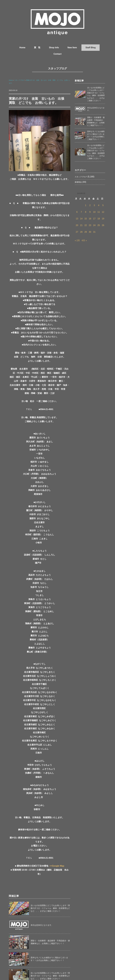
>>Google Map (57, 866)
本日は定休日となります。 (42, 925)
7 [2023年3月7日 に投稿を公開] (81, 212)
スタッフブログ (57, 68)
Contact (57, 54)
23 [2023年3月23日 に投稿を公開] (90, 225)
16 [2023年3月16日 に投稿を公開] (90, 219)
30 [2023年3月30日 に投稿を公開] (90, 232)
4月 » (84, 240)
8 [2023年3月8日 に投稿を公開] (86, 212)
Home (22, 48)
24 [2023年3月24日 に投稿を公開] (94, 225)
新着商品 (78, 182)
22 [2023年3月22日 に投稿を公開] (86, 225)
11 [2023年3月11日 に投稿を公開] (99, 212)
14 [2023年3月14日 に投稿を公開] (81, 219)
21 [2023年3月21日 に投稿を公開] (81, 225)
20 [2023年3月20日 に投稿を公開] (77, 225)
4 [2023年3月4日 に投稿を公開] (99, 205)
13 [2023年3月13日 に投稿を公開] (77, 219)
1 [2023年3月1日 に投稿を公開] (86, 205)
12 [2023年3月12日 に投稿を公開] (103, 212)
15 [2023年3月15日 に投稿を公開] (86, 219)
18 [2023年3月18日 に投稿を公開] (99, 219)
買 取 (37, 48)
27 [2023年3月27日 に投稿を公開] (77, 232)
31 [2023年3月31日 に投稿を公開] (94, 232)
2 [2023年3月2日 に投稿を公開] (90, 205)
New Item (72, 48)
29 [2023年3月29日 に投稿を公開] (86, 232)
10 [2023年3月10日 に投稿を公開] (94, 212)
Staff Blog (91, 48)
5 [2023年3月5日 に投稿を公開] (103, 205)
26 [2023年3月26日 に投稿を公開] (103, 225)
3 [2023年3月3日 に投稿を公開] (94, 205)
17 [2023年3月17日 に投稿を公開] (94, 219)
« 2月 (77, 240)
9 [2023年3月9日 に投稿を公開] (90, 212)
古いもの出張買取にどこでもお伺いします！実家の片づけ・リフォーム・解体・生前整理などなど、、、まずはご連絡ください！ (50, 908)
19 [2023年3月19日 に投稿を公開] (103, 219)
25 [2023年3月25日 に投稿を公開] (99, 225)
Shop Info (54, 48)
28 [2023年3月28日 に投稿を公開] (81, 232)
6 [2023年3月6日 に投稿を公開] (77, 212)
